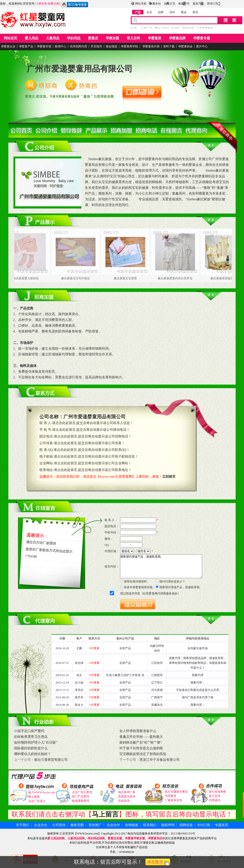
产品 (138, 12)
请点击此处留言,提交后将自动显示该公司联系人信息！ (93, 423)
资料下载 (169, 46)
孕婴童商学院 (129, 46)
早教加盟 (112, 38)
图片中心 (202, 46)
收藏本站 (155, 4)
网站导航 (141, 4)
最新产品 (198, 4)
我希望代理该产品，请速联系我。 (161, 566)
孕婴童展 (155, 38)
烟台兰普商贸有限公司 (51, 760)
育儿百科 (133, 38)
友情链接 (132, 825)
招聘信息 (186, 825)
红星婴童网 (27, 4)
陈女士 (79, 705)
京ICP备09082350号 (183, 834)
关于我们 (22, 825)
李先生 (79, 690)
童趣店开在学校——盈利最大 (141, 737)
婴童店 (93, 38)
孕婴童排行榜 (151, 46)
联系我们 (150, 825)
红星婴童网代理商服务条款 (160, 594)
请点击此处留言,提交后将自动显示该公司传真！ (89, 443)
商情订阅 (213, 4)
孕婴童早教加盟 (135, 838)
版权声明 (168, 825)
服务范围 (77, 825)
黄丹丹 (79, 697)
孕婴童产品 (26, 46)
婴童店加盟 (115, 838)
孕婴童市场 (44, 46)
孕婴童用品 (155, 838)
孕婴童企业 (8, 46)
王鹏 (79, 648)
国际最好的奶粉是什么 (31, 748)
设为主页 (170, 4)
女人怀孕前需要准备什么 (138, 731)
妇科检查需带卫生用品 (31, 737)
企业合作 (113, 825)
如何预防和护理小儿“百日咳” (36, 742)
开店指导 (96, 46)
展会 (184, 12)
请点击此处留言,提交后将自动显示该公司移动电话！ (91, 430)
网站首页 (11, 38)
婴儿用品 (32, 38)
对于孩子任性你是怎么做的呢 (141, 748)
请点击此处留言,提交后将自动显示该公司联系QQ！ (92, 450)
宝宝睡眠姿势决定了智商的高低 (143, 754)
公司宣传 (59, 825)
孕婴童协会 (185, 46)
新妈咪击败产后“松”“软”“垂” (141, 742)
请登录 (43, 4)
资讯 (195, 12)
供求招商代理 (78, 46)
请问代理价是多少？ (172, 582)
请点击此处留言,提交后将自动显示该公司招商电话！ (93, 436)
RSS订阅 (204, 825)
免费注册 (53, 4)
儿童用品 (53, 38)
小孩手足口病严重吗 (29, 731)
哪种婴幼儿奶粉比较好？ (33, 754)
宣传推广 (95, 825)
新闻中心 (61, 46)
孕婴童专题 (202, 38)
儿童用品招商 (76, 838)
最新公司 (184, 4)
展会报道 (111, 46)
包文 (79, 675)
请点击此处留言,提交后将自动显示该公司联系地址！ (93, 470)
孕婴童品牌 (177, 38)
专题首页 (222, 825)
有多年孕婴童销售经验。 (140, 587)
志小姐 (79, 683)
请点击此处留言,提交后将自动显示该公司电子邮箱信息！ (96, 456)
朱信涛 (79, 663)
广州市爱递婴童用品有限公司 (80, 69)
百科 (172, 12)
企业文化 (41, 825)
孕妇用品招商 (96, 838)
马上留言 (105, 814)
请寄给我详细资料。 (137, 582)
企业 (149, 12)
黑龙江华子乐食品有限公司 (160, 760)
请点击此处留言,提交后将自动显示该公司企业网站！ (93, 463)
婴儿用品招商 (56, 838)
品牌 (161, 12)
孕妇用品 (74, 38)
